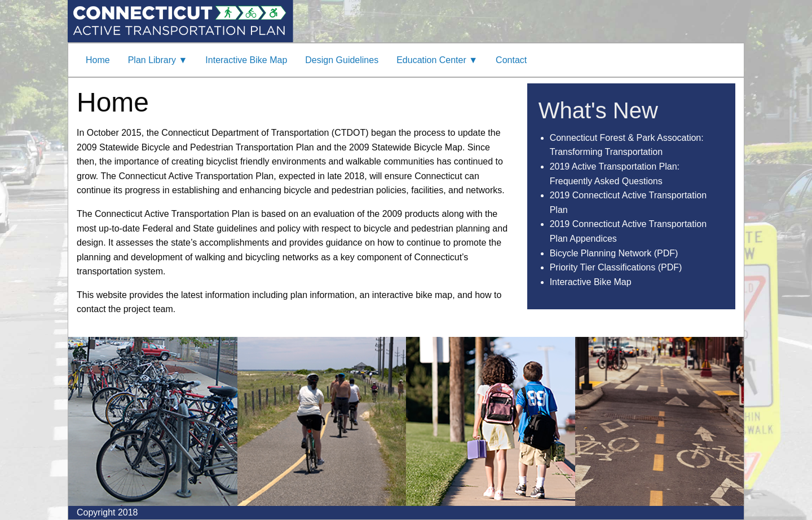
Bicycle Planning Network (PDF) (614, 253)
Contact (511, 60)
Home (98, 60)
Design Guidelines (342, 60)
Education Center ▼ (437, 60)
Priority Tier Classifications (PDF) (616, 267)
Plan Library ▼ (158, 60)
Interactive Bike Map (246, 60)
